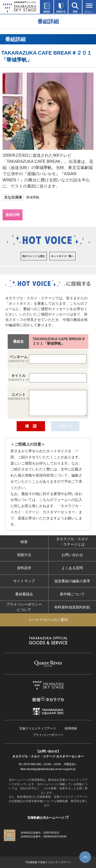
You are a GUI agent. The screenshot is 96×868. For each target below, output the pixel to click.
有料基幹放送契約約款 (72, 607)
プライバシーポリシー (48, 735)
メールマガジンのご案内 (48, 620)
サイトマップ (24, 581)
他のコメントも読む (34, 256)
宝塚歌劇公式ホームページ (46, 818)
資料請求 (24, 568)
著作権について (72, 594)
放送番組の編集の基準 (72, 581)
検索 (24, 542)
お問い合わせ (72, 555)
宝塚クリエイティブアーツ (38, 728)
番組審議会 (24, 594)
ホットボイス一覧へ (62, 256)
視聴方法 (24, 555)
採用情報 (71, 728)
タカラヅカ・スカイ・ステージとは (72, 542)
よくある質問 (72, 568)
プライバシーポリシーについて (24, 607)
